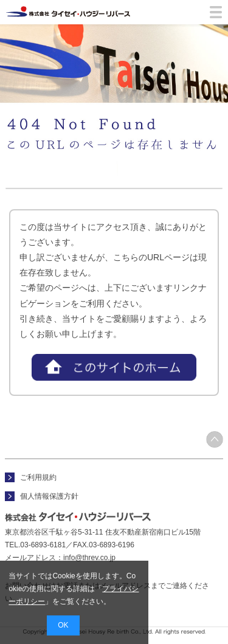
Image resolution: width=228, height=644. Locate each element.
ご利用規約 (38, 477)
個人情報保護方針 (49, 496)
